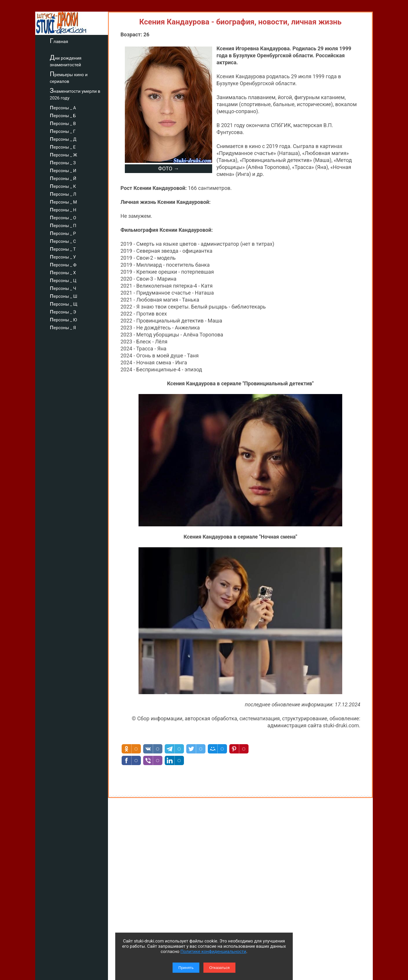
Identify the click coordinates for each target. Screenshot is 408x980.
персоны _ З (63, 162)
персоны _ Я (63, 327)
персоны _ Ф (63, 264)
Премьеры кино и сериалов (69, 77)
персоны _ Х (63, 272)
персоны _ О (63, 217)
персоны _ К (63, 186)
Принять (186, 968)
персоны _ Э (63, 311)
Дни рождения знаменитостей (66, 61)
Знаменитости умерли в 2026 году (75, 94)
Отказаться (219, 968)
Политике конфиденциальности (213, 952)
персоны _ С (63, 240)
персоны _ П (63, 225)
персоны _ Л (63, 193)
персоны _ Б (63, 115)
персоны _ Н (63, 209)
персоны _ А (63, 107)
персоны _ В (63, 123)
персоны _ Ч (63, 288)
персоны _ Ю (63, 319)
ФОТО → (168, 169)
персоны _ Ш (63, 295)
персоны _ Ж (63, 154)
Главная (59, 41)
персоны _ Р (63, 233)
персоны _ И (63, 170)
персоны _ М (63, 201)
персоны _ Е (63, 146)
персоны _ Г (63, 131)
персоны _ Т (63, 248)
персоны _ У (63, 256)
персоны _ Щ (64, 303)
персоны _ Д (63, 138)
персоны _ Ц (63, 280)
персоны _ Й (63, 178)
